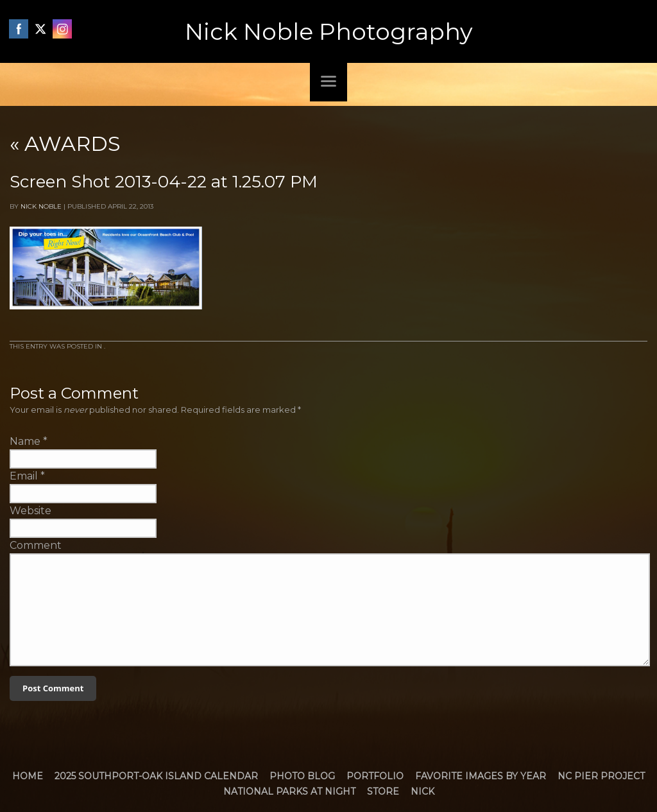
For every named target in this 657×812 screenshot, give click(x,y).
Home (28, 776)
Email (24, 476)
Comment (36, 545)
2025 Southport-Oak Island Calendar (156, 776)
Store (383, 791)
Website (30, 511)
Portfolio (375, 776)
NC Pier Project (601, 776)
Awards (65, 143)
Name (25, 441)
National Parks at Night (289, 791)
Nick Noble (41, 206)
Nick (422, 791)
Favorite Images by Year (481, 776)
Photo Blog (302, 776)
